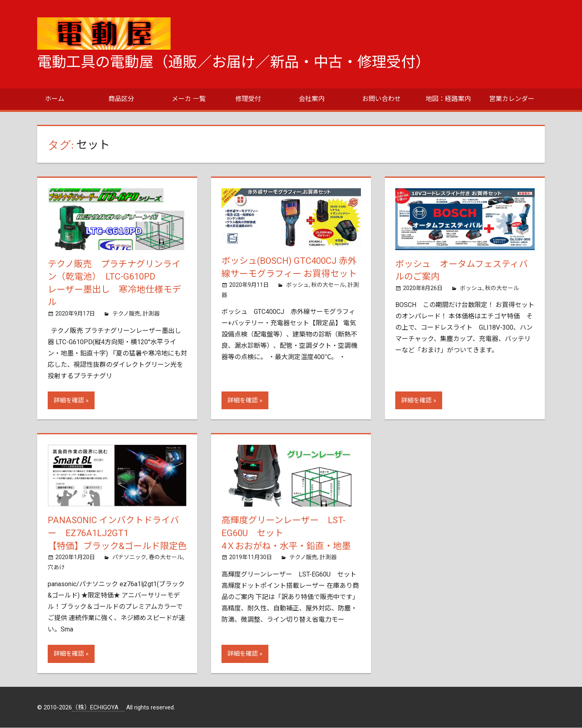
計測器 (151, 314)
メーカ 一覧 (189, 99)
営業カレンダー (512, 99)
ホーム (55, 99)
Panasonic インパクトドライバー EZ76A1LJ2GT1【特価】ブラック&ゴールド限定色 (117, 533)
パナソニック (129, 558)
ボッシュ (297, 285)
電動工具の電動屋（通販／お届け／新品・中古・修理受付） (234, 62)
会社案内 (312, 99)
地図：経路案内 (448, 99)
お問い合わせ (382, 99)
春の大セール (166, 558)
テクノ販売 (126, 314)
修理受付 (248, 99)
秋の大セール (328, 285)
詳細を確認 (69, 400)
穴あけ (56, 568)
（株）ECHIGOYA (98, 708)
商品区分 (121, 99)
